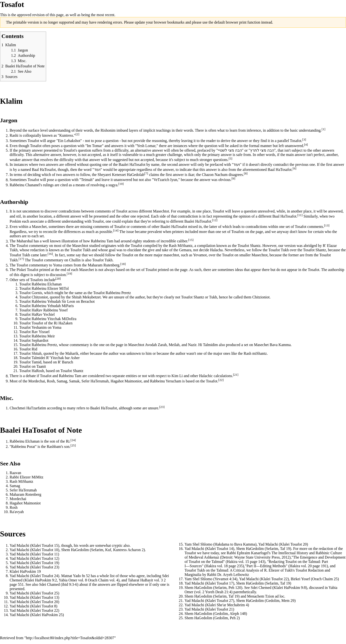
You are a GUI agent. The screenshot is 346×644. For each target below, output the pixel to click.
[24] (73, 440)
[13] (327, 225)
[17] (21, 259)
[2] (77, 134)
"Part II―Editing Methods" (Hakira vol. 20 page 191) (286, 566)
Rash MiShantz (181, 246)
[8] (246, 173)
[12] (215, 220)
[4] (306, 145)
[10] (121, 184)
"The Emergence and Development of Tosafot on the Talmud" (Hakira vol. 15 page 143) (265, 559)
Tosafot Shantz (249, 246)
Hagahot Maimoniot (126, 381)
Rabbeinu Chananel (25, 185)
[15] (191, 240)
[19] (69, 274)
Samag (62, 381)
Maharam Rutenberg (104, 265)
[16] (50, 254)
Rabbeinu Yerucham (166, 381)
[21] (236, 375)
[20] (58, 279)
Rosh (40, 371)
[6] (295, 168)
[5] (230, 158)
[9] (233, 178)
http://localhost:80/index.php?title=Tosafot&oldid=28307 (70, 638)
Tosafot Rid (28, 349)
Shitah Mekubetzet (86, 297)
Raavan (15, 473)
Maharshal (25, 241)
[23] (162, 407)
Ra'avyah (17, 512)
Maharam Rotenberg (25, 494)
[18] (123, 264)
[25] (73, 445)
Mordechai (37, 381)
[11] (300, 215)
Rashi (14, 136)
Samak (74, 381)
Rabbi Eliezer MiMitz (26, 477)
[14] (116, 230)
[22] (221, 380)
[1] (323, 129)
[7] (146, 173)
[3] (304, 139)
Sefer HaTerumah (95, 381)
